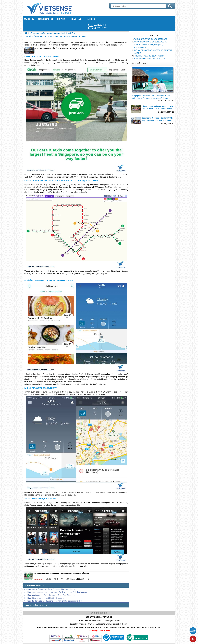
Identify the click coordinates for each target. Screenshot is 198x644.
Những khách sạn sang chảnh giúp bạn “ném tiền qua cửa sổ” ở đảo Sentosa (56, 592)
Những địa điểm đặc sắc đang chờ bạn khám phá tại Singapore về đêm (54, 601)
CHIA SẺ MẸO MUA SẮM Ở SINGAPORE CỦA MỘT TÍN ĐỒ (54, 51)
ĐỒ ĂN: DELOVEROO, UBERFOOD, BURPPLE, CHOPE (154, 52)
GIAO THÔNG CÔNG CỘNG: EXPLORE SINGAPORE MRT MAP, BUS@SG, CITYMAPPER (150, 45)
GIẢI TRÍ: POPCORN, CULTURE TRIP (150, 59)
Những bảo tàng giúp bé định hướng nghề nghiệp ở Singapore (50, 595)
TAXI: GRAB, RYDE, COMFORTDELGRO (151, 39)
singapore (71, 495)
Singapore (84, 45)
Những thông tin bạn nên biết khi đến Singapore (45, 598)
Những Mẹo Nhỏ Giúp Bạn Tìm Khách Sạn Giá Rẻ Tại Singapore (51, 589)
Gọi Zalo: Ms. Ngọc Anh (90, 27)
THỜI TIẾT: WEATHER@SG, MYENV (149, 56)
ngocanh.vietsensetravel (95, 28)
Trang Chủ (55, 8)
